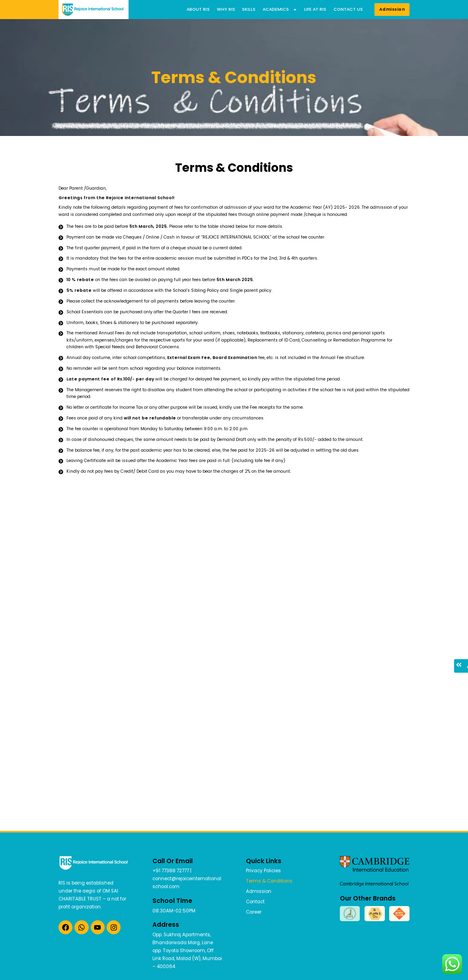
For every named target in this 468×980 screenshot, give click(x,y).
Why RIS (226, 9)
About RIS (198, 9)
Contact (255, 902)
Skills (249, 9)
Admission (259, 891)
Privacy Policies (263, 871)
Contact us (348, 9)
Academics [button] (280, 10)
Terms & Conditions (269, 881)
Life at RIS (315, 9)
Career (254, 912)
